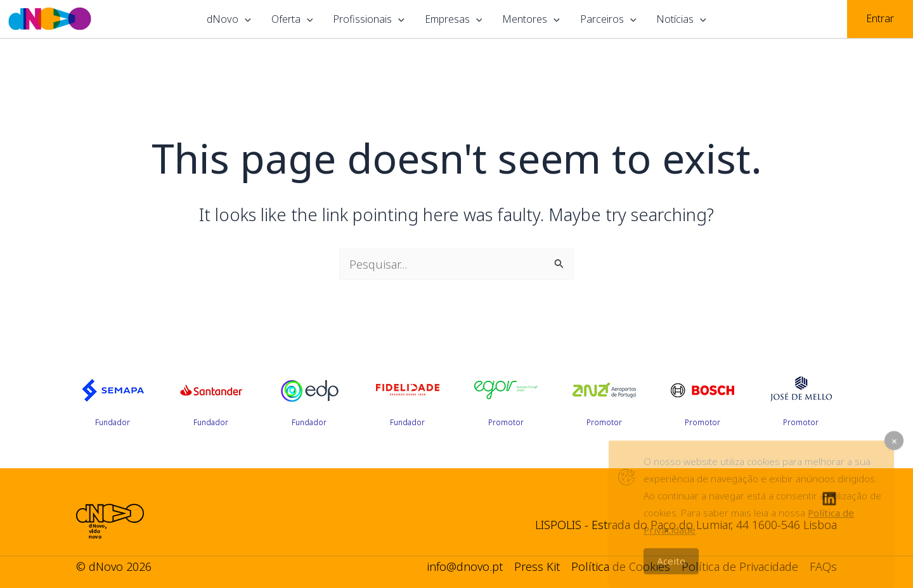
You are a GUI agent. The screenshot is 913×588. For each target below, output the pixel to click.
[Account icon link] (880, 19)
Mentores (531, 19)
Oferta (292, 19)
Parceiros (608, 19)
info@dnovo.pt (465, 566)
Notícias (681, 19)
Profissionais (369, 19)
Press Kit (537, 566)
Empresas (454, 19)
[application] (245, 19)
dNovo (229, 19)
